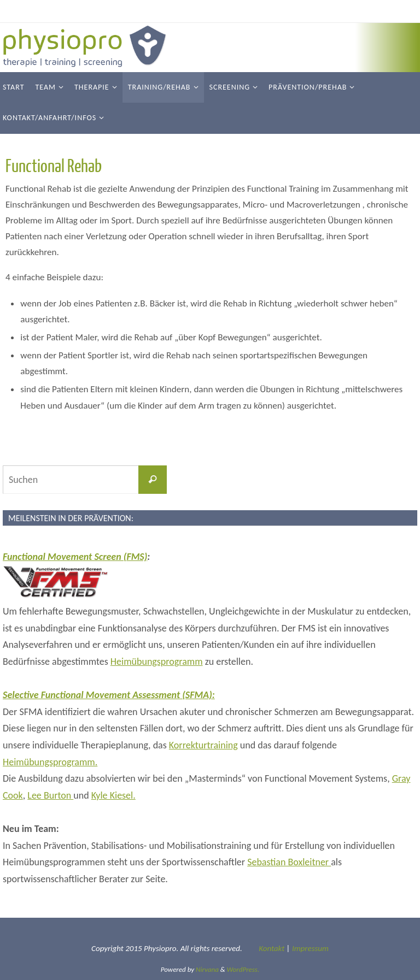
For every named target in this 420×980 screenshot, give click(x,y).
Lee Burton (50, 795)
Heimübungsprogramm (157, 662)
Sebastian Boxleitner (289, 862)
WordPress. (243, 969)
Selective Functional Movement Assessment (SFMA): (109, 695)
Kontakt (272, 948)
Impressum (310, 948)
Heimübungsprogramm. (50, 762)
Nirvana (207, 969)
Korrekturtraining (203, 745)
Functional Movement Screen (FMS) (75, 557)
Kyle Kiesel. (113, 795)
